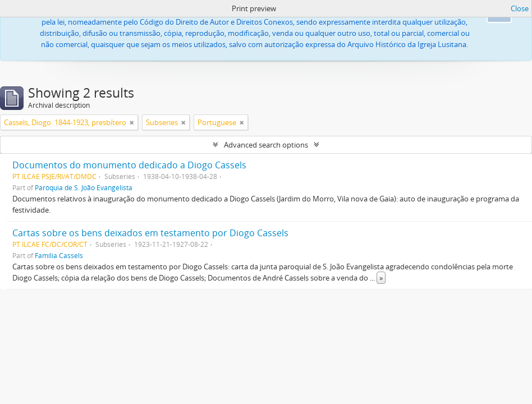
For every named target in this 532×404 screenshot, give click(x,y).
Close (520, 8)
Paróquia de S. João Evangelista (84, 187)
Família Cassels (59, 255)
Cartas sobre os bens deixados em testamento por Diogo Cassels (150, 233)
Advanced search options (266, 145)
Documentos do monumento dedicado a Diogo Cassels (129, 165)
